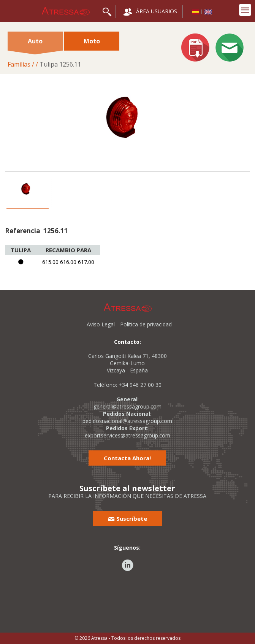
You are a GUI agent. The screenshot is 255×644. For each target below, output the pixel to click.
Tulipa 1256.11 (60, 64)
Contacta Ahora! (127, 458)
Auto (35, 44)
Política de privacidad (146, 324)
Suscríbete (127, 518)
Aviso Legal (101, 324)
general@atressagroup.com (127, 406)
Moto (92, 41)
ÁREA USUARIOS (150, 12)
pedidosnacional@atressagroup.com (127, 421)
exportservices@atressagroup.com (127, 435)
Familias (19, 64)
